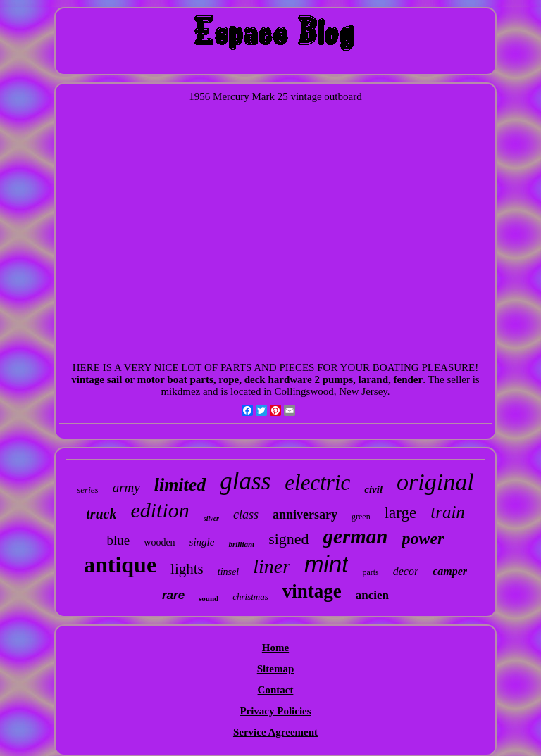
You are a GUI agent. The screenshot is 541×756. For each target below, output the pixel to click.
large (401, 513)
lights (187, 569)
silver (211, 518)
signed (288, 539)
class (246, 515)
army (126, 487)
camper (450, 571)
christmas (250, 597)
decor (406, 571)
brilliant (241, 544)
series (87, 490)
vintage (312, 591)
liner (272, 566)
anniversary (305, 515)
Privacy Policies (275, 711)
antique (120, 565)
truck (101, 514)
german (356, 536)
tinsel (228, 572)
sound (209, 598)
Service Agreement (275, 732)
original (435, 482)
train (448, 512)
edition (160, 510)
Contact (276, 690)
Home (275, 648)
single (202, 542)
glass (245, 481)
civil (373, 489)
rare (173, 595)
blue (119, 540)
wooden (159, 542)
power (423, 538)
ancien (372, 595)
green (361, 517)
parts (370, 572)
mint (326, 564)
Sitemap (276, 669)
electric (317, 483)
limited (180, 485)
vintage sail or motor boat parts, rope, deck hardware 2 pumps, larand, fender (247, 379)
